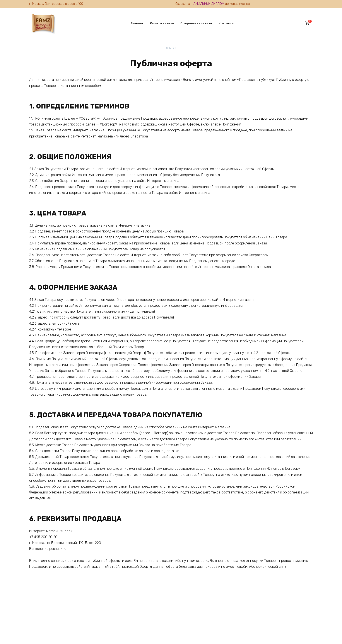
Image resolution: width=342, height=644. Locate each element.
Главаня (135, 23)
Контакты (224, 23)
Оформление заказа (194, 23)
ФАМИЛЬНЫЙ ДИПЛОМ (208, 4)
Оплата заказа (160, 23)
